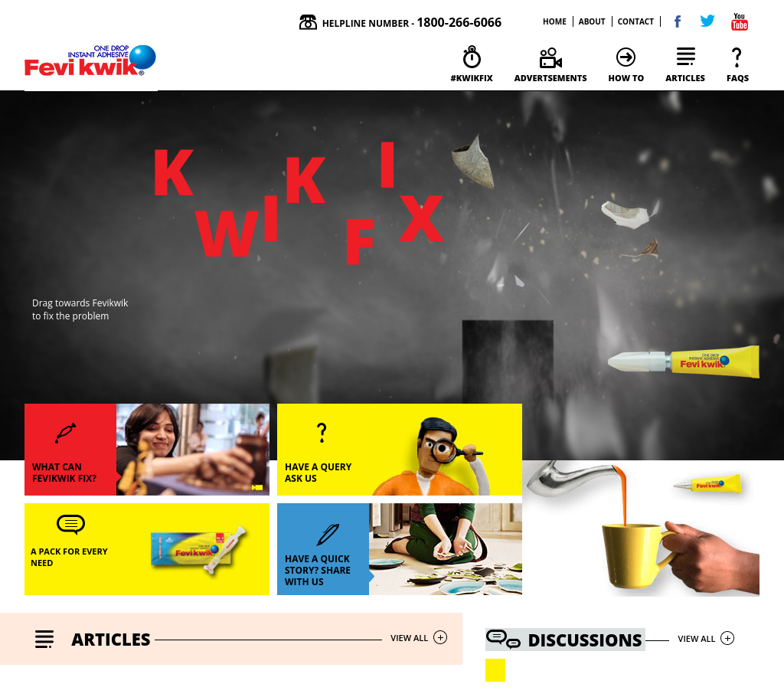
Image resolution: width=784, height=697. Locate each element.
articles (685, 78)
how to (627, 78)
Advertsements (551, 78)
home (555, 21)
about (592, 21)
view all (409, 638)
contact (636, 21)
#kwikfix (471, 78)
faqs (738, 78)
